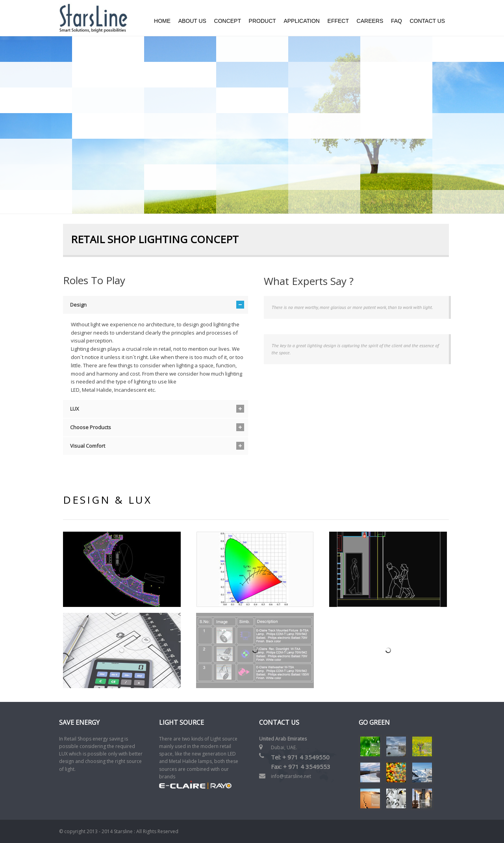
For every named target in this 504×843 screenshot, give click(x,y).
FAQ (397, 21)
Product (262, 21)
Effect (338, 21)
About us (192, 21)
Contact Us (427, 21)
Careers (370, 21)
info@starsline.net (291, 776)
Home (162, 21)
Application (302, 21)
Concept (228, 21)
